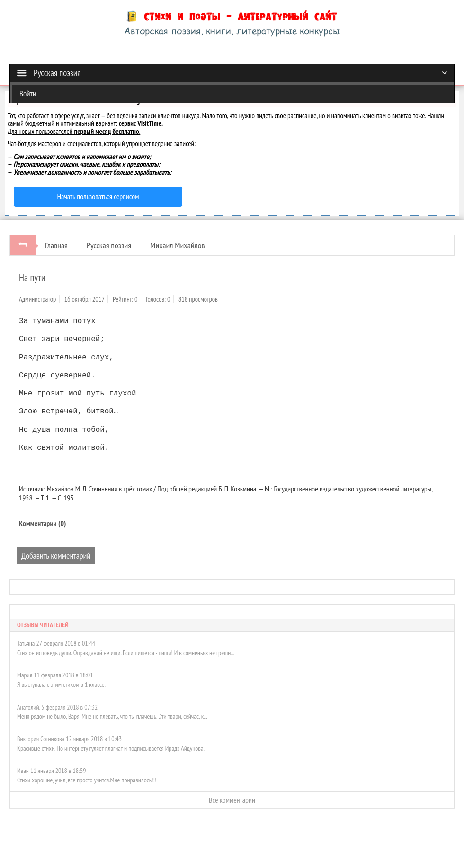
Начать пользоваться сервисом (98, 196)
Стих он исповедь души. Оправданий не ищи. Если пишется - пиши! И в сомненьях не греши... (126, 653)
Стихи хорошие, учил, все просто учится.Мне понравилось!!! (87, 780)
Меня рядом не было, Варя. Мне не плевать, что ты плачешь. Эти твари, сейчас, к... (112, 716)
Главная (56, 245)
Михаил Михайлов (177, 245)
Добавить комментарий (56, 556)
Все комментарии (232, 800)
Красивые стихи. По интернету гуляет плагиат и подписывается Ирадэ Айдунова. (111, 748)
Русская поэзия (109, 245)
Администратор (37, 299)
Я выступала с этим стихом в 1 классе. (61, 684)
